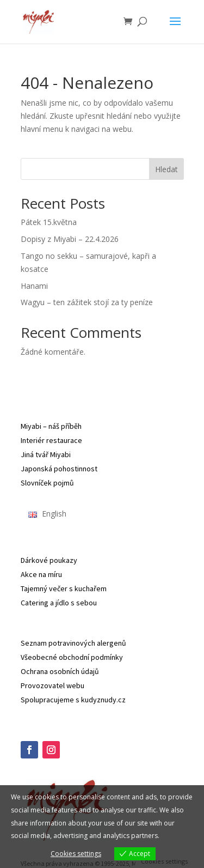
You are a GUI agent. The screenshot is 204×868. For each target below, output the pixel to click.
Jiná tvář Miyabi (46, 454)
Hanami (34, 286)
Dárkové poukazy (49, 560)
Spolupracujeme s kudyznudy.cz (73, 700)
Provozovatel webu (52, 685)
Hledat (166, 169)
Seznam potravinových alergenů (73, 643)
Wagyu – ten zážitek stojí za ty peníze (87, 302)
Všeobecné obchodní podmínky (72, 657)
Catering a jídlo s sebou (59, 603)
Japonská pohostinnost (59, 469)
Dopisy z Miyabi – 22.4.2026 (70, 239)
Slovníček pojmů (47, 483)
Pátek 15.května (49, 222)
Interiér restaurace (51, 440)
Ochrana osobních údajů (60, 671)
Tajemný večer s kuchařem (64, 588)
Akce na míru (41, 574)
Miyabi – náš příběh (51, 426)
